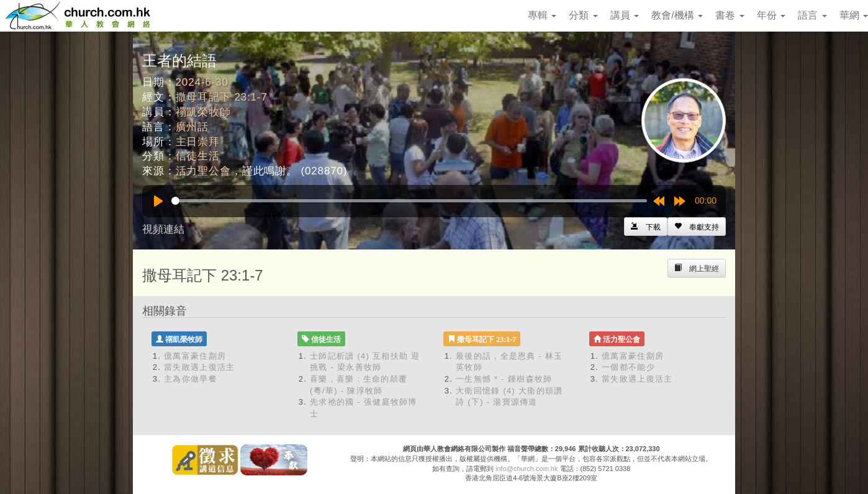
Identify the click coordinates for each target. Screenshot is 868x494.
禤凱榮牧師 (203, 112)
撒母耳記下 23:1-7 (222, 97)
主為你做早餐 (191, 379)
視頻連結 (163, 229)
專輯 (542, 15)
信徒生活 (198, 156)
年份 (771, 15)
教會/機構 (677, 15)
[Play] (158, 201)
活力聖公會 (203, 171)
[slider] (409, 201)
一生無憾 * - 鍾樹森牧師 (504, 379)
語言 (812, 15)
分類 (583, 15)
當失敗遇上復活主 (199, 367)
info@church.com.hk (527, 469)
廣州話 (192, 127)
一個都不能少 (628, 367)
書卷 (730, 15)
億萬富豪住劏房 (195, 356)
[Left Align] (697, 227)
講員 (625, 15)
